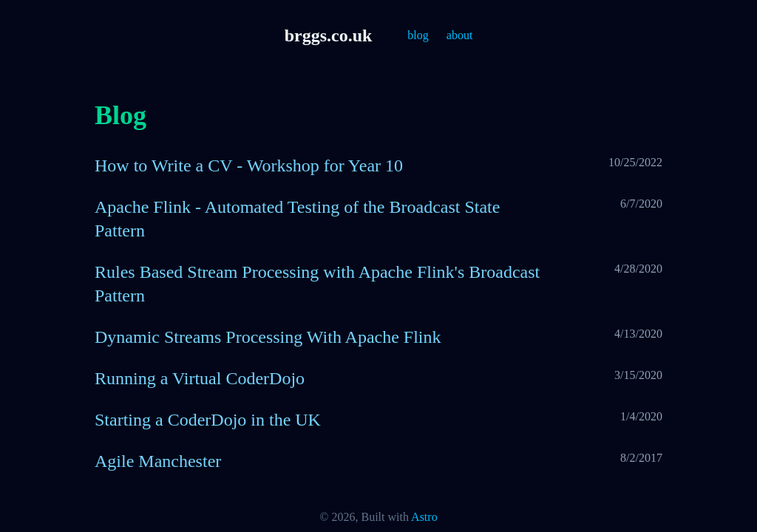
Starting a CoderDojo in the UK (208, 420)
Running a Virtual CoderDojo (200, 378)
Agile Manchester (158, 461)
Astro (424, 517)
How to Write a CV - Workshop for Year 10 (249, 166)
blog (418, 35)
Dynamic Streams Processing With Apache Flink (268, 337)
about (460, 35)
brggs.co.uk (329, 35)
